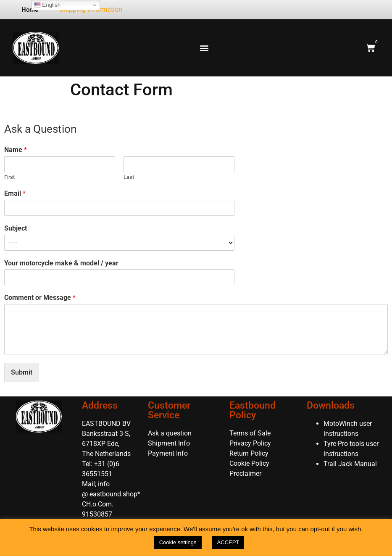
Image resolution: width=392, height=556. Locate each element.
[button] (204, 48)
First (9, 177)
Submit (22, 372)
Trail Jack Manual (351, 464)
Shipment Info (169, 443)
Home (30, 10)
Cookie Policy (249, 463)
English (47, 5)
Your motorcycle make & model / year (61, 263)
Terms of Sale (250, 433)
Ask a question (170, 433)
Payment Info (168, 453)
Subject (16, 228)
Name (16, 150)
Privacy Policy (250, 443)
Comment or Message (40, 298)
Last (129, 177)
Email (15, 193)
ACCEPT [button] (228, 542)
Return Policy (249, 453)
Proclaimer (245, 473)
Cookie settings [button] (178, 542)
